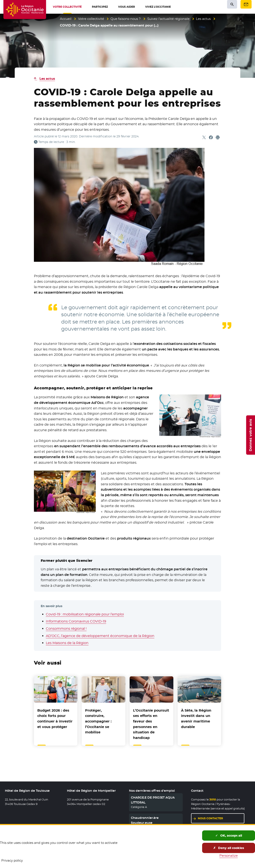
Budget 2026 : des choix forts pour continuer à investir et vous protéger (55, 719)
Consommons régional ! (66, 629)
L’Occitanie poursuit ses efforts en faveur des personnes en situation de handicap (151, 724)
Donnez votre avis (250, 435)
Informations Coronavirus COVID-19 (76, 621)
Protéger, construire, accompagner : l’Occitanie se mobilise (98, 721)
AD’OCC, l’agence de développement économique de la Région (100, 636)
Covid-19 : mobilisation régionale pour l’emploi (85, 614)
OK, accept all (229, 836)
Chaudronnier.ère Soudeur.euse (145, 820)
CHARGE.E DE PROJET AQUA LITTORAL (153, 800)
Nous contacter (210, 818)
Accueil (66, 19)
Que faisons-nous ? (126, 19)
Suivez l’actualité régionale (168, 19)
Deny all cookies (229, 848)
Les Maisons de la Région (67, 643)
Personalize (229, 855)
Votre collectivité (91, 19)
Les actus (203, 19)
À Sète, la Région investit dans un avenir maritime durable (196, 719)
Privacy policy (12, 860)
